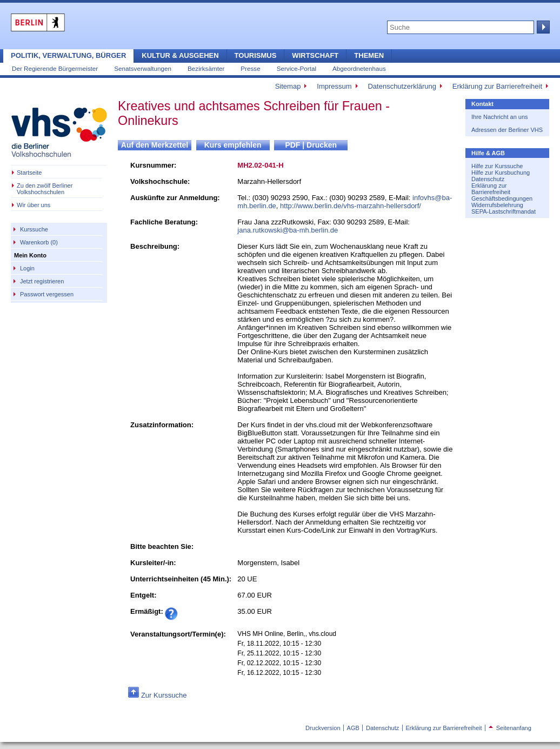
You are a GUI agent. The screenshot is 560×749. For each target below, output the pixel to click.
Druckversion (323, 728)
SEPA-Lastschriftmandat (504, 211)
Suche (542, 27)
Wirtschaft (315, 55)
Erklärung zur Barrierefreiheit (497, 86)
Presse (250, 68)
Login (27, 268)
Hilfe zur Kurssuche (497, 166)
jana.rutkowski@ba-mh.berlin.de (288, 230)
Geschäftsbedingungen (502, 198)
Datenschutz (488, 179)
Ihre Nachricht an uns (500, 117)
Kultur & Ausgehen (180, 55)
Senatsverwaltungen (143, 68)
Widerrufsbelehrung (497, 205)
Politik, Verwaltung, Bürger (68, 55)
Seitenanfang (510, 728)
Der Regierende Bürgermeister (55, 68)
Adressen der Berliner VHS (507, 130)
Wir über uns (34, 205)
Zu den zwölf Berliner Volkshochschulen (45, 189)
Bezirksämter (206, 68)
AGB (353, 728)
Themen (369, 55)
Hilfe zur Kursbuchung (501, 173)
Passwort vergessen (47, 294)
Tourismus (256, 55)
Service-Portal (296, 68)
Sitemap (288, 86)
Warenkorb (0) (39, 242)
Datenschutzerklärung (402, 86)
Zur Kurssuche (164, 695)
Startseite (29, 173)
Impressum (334, 86)
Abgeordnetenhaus (359, 68)
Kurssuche (34, 229)
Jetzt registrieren (42, 281)
